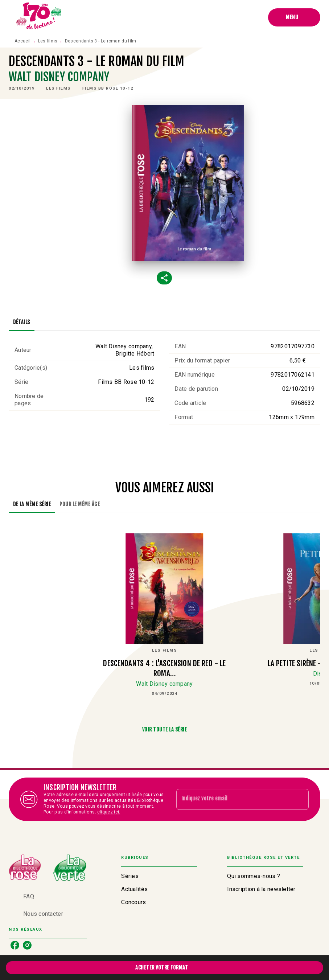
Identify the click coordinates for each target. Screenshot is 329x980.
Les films (48, 41)
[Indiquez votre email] (234, 799)
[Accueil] (39, 17)
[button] (58, 89)
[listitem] (15, 945)
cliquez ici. (109, 812)
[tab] (22, 322)
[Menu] (294, 17)
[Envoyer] (300, 799)
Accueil (22, 41)
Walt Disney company (59, 77)
